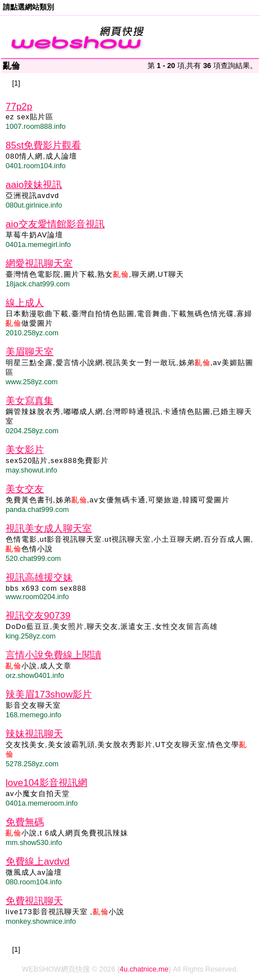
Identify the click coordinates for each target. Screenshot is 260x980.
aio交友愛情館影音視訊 (55, 224)
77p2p (19, 107)
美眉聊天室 (30, 352)
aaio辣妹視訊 (34, 185)
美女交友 (25, 489)
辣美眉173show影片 (49, 694)
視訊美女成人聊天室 (49, 529)
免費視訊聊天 (34, 901)
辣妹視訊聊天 (34, 734)
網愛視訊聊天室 (39, 264)
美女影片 (25, 450)
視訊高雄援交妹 (39, 577)
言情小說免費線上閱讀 (53, 655)
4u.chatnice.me (144, 969)
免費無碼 (25, 822)
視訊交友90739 (38, 616)
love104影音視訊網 (46, 783)
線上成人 (25, 303)
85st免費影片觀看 (43, 145)
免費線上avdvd (37, 862)
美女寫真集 (30, 401)
